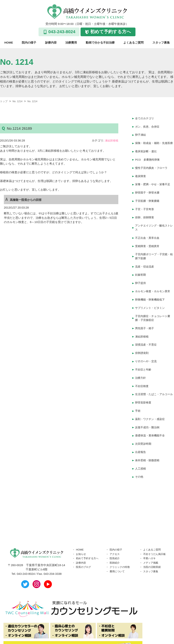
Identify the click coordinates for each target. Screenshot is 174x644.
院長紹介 (115, 541)
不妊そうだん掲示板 (156, 536)
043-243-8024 (62, 32)
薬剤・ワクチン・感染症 (151, 406)
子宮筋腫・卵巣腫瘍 (148, 198)
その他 (139, 459)
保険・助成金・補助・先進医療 (154, 143)
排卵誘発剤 (142, 341)
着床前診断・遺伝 (147, 153)
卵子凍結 (141, 133)
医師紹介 (115, 545)
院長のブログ (85, 549)
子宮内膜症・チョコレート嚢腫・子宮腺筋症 (154, 308)
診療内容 (51, 43)
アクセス (115, 536)
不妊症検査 (142, 371)
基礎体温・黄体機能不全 (151, 421)
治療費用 (71, 43)
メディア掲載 (152, 545)
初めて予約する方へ (111, 32)
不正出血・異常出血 (148, 233)
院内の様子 (29, 43)
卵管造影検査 (144, 391)
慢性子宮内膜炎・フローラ (152, 168)
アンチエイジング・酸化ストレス (154, 224)
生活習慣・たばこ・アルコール (154, 381)
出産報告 (141, 437)
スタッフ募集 (161, 43)
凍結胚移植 (111, 140)
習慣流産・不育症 (147, 333)
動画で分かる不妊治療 (100, 43)
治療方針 (141, 364)
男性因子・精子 (145, 318)
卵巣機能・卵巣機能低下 (151, 291)
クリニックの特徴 (121, 549)
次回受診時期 (144, 429)
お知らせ (82, 536)
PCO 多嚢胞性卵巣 (148, 160)
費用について (118, 554)
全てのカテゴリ (145, 118)
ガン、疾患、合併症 (148, 126)
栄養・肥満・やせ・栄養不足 (154, 183)
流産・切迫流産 (145, 261)
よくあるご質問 (133, 43)
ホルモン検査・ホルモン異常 (154, 283)
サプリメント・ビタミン (151, 298)
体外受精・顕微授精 (148, 444)
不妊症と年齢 (144, 356)
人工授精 (141, 452)
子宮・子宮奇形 (145, 206)
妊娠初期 (141, 268)
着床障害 (141, 176)
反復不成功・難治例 (148, 414)
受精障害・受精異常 (148, 241)
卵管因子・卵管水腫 (148, 191)
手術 (138, 399)
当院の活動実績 (153, 549)
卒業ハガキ (150, 541)
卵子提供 (141, 276)
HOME (9, 43)
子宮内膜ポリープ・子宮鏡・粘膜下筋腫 (154, 251)
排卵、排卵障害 (145, 214)
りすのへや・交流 (147, 349)
